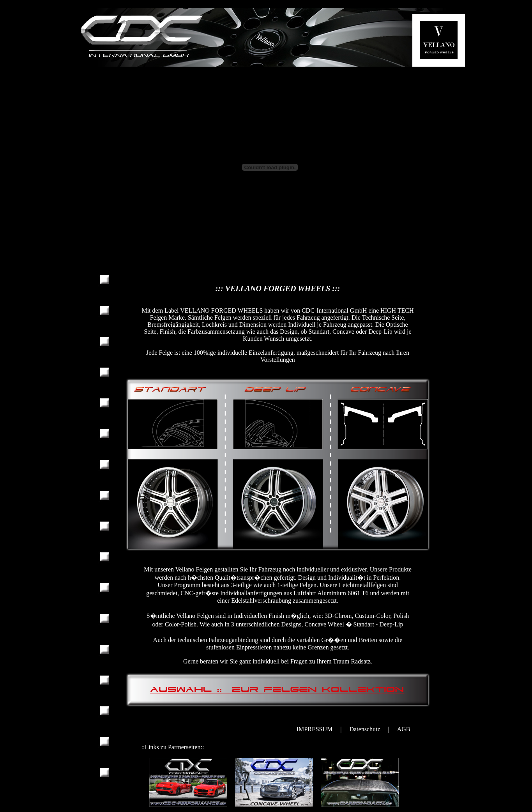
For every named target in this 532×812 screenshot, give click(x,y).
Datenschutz (365, 729)
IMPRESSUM (315, 729)
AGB (404, 729)
